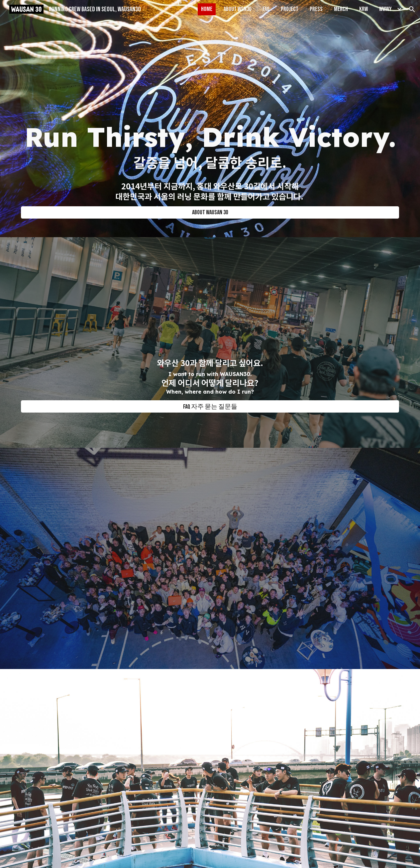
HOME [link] (207, 9)
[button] (412, 9)
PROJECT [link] (290, 9)
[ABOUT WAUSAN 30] (210, 213)
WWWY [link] (385, 9)
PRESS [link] (316, 9)
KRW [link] (364, 9)
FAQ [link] (266, 9)
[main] (210, 159)
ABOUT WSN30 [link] (237, 9)
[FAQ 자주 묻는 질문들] (210, 406)
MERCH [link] (341, 9)
